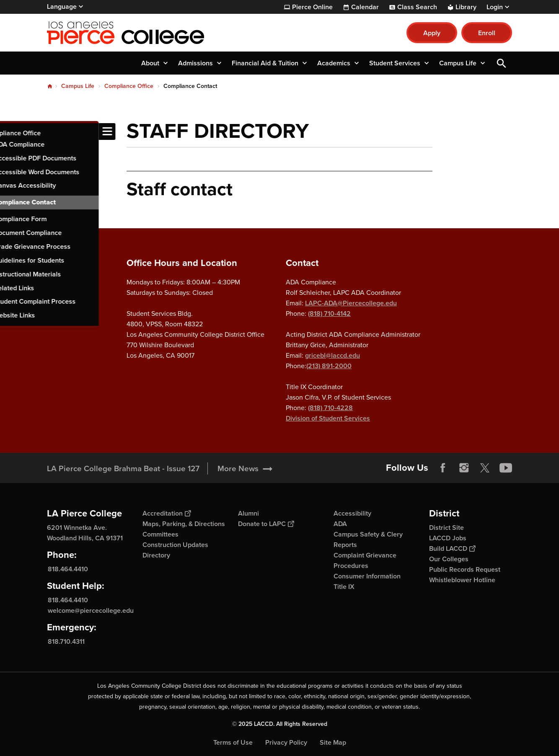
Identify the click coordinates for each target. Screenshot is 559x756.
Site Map (333, 742)
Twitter (485, 468)
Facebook (443, 468)
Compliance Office (129, 86)
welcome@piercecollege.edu (91, 610)
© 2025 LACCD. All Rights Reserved (280, 724)
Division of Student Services (328, 418)
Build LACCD (452, 548)
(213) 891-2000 (329, 366)
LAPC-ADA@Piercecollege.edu (351, 303)
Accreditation (167, 513)
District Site (446, 528)
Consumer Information (367, 576)
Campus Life (78, 86)
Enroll (487, 33)
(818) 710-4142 (329, 313)
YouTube (506, 468)
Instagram (464, 468)
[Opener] (551, 465)
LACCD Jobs (448, 538)
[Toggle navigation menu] (8, 132)
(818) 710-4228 (330, 408)
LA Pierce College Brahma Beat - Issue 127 (123, 468)
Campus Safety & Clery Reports (368, 539)
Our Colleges (449, 559)
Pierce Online (312, 7)
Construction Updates (175, 545)
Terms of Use (233, 742)
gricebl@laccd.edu (333, 355)
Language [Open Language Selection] (62, 6)
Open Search (502, 63)
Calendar (365, 7)
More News (238, 468)
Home (50, 86)
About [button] (150, 63)
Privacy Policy (286, 742)
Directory (156, 555)
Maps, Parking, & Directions (184, 524)
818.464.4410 (68, 569)
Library (466, 7)
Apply (432, 33)
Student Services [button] (395, 63)
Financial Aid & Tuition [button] (265, 63)
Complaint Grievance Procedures (365, 560)
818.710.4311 (66, 641)
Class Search (417, 7)
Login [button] (495, 7)
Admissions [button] (195, 63)
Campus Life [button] (458, 63)
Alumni (248, 513)
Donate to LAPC (266, 524)
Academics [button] (334, 63)
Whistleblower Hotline (462, 580)
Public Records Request (465, 569)
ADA (340, 524)
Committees (160, 534)
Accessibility (352, 513)
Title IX (344, 587)
